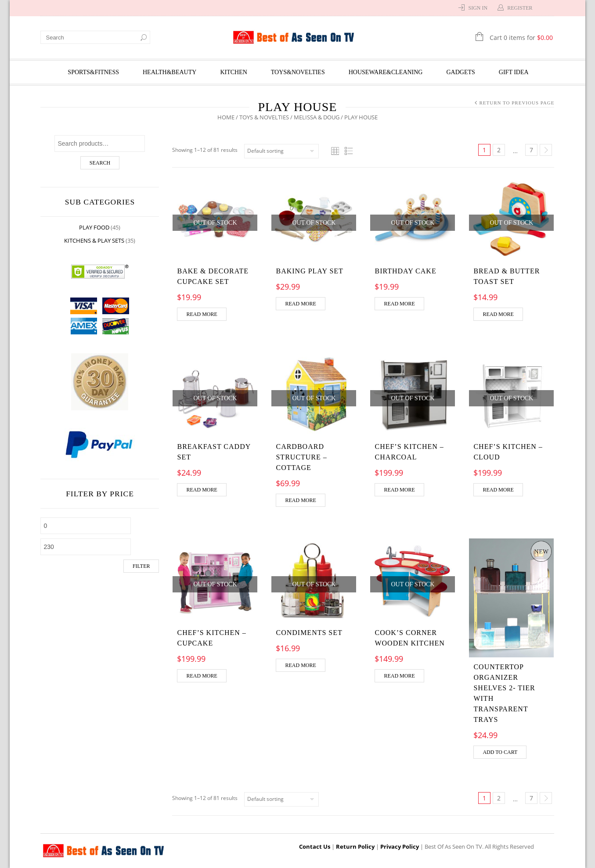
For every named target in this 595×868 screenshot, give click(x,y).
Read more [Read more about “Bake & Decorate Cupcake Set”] (202, 314)
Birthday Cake (405, 271)
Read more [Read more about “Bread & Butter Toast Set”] (498, 314)
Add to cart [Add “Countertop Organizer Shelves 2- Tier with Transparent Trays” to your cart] (500, 752)
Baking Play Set (309, 271)
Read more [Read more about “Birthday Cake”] (399, 304)
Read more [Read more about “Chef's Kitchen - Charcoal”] (399, 490)
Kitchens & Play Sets (95, 240)
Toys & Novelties (264, 117)
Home (226, 117)
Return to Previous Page (517, 103)
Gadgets (461, 72)
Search (100, 163)
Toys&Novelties (298, 72)
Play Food (95, 227)
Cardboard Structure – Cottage (301, 457)
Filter (141, 566)
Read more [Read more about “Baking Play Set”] (300, 304)
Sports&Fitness (93, 72)
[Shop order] (282, 151)
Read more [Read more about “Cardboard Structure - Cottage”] (300, 500)
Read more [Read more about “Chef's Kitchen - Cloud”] (498, 490)
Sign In (478, 8)
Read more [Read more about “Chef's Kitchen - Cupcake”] (202, 676)
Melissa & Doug (317, 117)
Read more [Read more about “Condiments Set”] (300, 665)
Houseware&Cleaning (386, 72)
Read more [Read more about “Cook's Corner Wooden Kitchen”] (399, 676)
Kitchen (233, 72)
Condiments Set (309, 633)
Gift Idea (514, 72)
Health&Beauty (169, 72)
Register (520, 8)
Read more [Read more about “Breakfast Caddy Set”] (202, 490)
